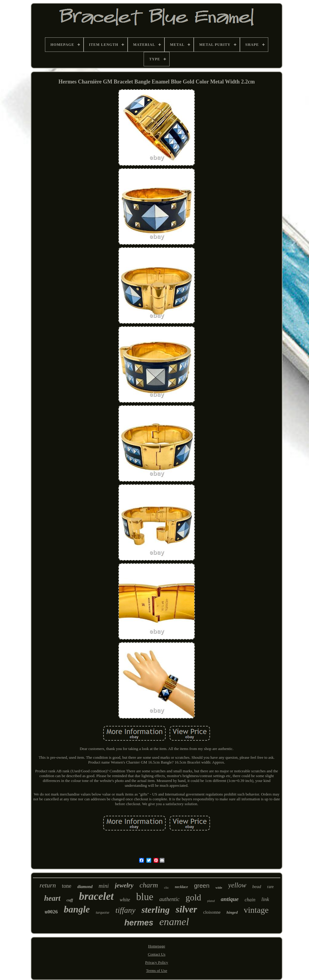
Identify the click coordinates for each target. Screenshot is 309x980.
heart (52, 898)
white (125, 900)
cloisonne (212, 912)
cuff (70, 900)
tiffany (125, 910)
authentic (169, 899)
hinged (232, 912)
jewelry (124, 885)
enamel (174, 922)
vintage (256, 910)
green (202, 886)
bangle (77, 909)
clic (167, 887)
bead (257, 887)
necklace (182, 887)
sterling (156, 910)
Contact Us (157, 954)
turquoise (103, 912)
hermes (139, 923)
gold (193, 897)
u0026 (51, 912)
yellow (237, 885)
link (265, 899)
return (48, 885)
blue (145, 897)
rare (270, 887)
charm (149, 885)
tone (67, 886)
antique (230, 899)
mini (104, 886)
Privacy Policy (157, 962)
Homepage (157, 946)
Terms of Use (157, 971)
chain (250, 900)
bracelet (96, 896)
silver (186, 909)
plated (211, 901)
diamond (85, 887)
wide (219, 887)
